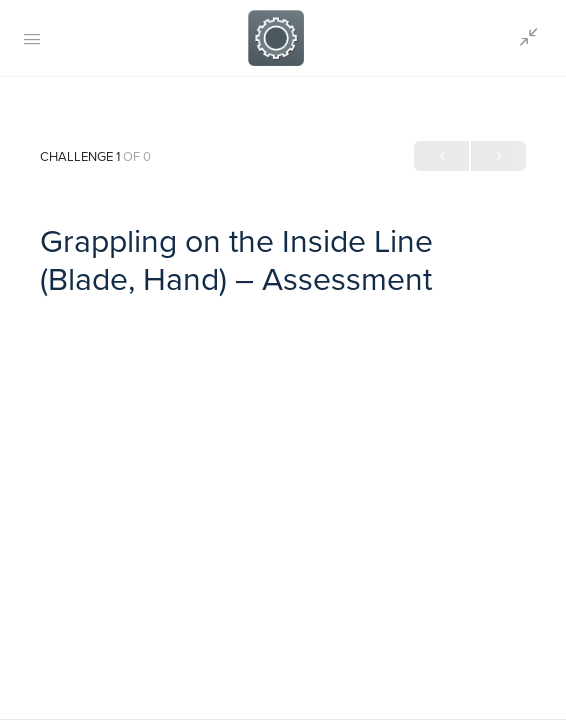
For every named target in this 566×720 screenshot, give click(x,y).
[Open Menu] (32, 38)
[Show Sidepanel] (524, 38)
